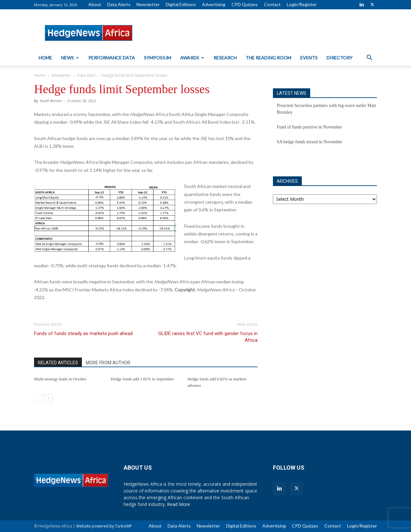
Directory (340, 58)
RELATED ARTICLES (58, 363)
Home (45, 58)
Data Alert (86, 75)
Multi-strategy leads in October (60, 379)
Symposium (157, 58)
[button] (369, 58)
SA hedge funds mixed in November (310, 142)
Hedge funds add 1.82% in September (142, 379)
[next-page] (48, 398)
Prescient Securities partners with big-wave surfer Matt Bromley (326, 109)
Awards (192, 58)
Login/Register (302, 4)
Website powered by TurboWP (104, 526)
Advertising (214, 4)
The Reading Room (268, 58)
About (95, 4)
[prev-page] (38, 398)
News (70, 58)
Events (309, 58)
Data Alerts (119, 4)
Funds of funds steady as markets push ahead (83, 333)
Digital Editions (181, 4)
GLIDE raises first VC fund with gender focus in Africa (208, 337)
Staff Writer (51, 101)
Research (225, 58)
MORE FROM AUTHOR (108, 363)
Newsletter (148, 4)
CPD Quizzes (245, 4)
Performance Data (112, 58)
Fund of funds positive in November (309, 127)
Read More (179, 504)
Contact (272, 4)
